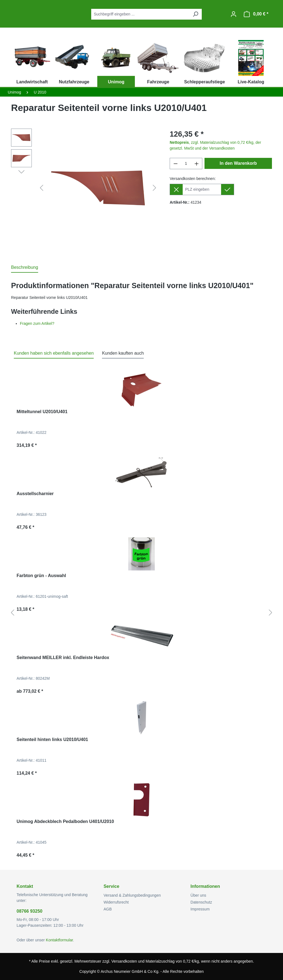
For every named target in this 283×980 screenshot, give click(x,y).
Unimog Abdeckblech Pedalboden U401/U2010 (65, 821)
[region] (85, 188)
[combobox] (140, 14)
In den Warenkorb (238, 163)
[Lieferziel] (202, 189)
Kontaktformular (59, 940)
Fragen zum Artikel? (37, 323)
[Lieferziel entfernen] (176, 189)
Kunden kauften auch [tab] (123, 353)
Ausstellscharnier (35, 494)
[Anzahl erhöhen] (197, 164)
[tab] (25, 268)
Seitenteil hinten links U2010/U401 (52, 739)
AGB (108, 909)
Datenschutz (201, 902)
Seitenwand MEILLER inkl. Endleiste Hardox (63, 658)
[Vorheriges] (41, 188)
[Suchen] (195, 14)
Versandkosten (124, 961)
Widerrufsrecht (116, 902)
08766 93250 (29, 911)
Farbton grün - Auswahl (41, 576)
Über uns (198, 895)
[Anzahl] (186, 164)
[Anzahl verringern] (175, 164)
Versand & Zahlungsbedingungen (132, 895)
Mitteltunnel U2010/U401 (42, 412)
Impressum (200, 909)
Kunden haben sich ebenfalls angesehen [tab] (54, 353)
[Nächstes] (154, 188)
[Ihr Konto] (234, 14)
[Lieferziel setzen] (228, 189)
